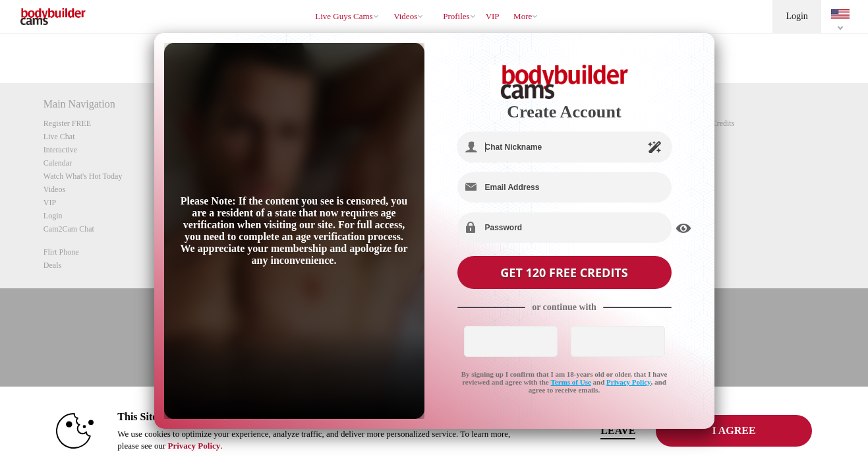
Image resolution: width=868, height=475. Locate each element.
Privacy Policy (629, 382)
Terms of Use (571, 382)
